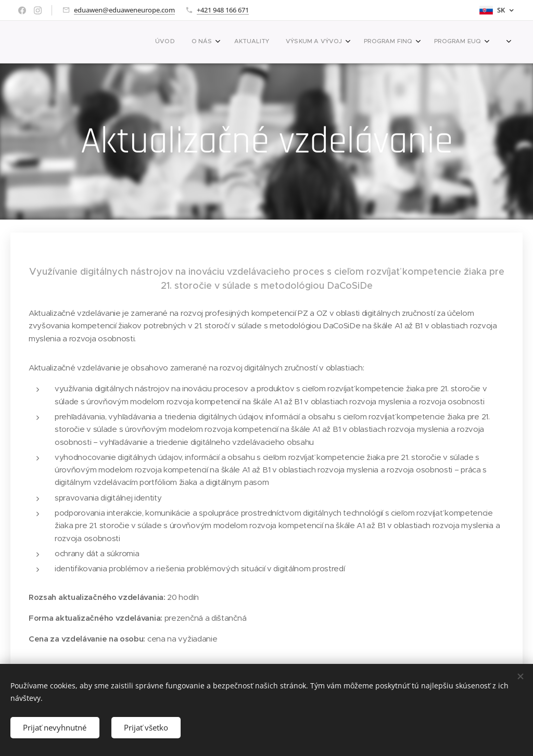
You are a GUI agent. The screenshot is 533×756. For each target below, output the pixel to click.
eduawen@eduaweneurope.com (124, 10)
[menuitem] (342, 42)
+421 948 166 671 (223, 10)
